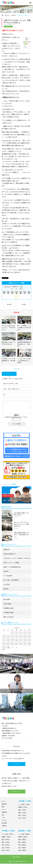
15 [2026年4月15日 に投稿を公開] (12, 640)
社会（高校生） (23, 848)
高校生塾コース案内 (25, 831)
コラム (4, 818)
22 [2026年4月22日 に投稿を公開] (12, 644)
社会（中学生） (6, 848)
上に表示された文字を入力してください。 (16, 417)
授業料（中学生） (7, 837)
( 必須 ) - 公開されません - (12, 389)
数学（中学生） (6, 842)
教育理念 (4, 804)
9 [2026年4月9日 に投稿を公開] (17, 636)
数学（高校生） (23, 842)
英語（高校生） (23, 850)
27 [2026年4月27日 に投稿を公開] (4, 647)
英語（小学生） (23, 815)
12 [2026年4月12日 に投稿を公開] (29, 636)
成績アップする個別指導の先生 (12, 567)
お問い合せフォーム (17, 791)
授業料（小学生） (23, 807)
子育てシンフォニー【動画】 (12, 563)
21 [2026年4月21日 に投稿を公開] (8, 644)
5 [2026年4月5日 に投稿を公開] (29, 633)
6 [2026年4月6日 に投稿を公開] (4, 636)
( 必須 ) (11, 383)
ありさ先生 (7, 584)
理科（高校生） (23, 845)
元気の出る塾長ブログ (10, 554)
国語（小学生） (23, 810)
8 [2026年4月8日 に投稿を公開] (12, 636)
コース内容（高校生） (24, 834)
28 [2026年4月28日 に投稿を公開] (8, 647)
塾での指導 (7, 599)
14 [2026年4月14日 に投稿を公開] (8, 640)
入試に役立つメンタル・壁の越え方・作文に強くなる (17, 559)
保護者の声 (7, 550)
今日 (21, 289)
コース (4, 809)
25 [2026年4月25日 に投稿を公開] (25, 644)
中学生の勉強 (7, 604)
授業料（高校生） (23, 837)
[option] (16, 495)
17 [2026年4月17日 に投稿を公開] (21, 640)
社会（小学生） (23, 818)
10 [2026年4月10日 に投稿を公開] (21, 636)
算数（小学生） (23, 813)
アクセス (4, 820)
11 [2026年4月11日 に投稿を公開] (25, 636)
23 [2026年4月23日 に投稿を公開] (16, 644)
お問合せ (4, 826)
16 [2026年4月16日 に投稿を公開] (16, 640)
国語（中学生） (6, 840)
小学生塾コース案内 (25, 801)
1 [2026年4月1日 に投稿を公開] (12, 633)
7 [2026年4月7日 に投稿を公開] (8, 636)
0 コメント (9, 374)
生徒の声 (8, 27)
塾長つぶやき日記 (8, 617)
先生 (3, 815)
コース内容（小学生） (24, 805)
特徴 (3, 807)
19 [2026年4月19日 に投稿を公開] (29, 640)
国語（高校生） (23, 840)
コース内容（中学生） (8, 834)
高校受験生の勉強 (8, 608)
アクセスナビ (17, 764)
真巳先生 (6, 589)
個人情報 (4, 823)
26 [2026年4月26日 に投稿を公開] (29, 644)
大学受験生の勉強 (8, 613)
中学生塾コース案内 (8, 831)
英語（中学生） (6, 850)
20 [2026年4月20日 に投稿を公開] (4, 644)
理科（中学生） (6, 845)
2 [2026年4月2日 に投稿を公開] (17, 633)
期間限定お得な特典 (8, 496)
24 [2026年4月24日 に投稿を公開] (21, 644)
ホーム (4, 801)
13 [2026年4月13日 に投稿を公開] (4, 640)
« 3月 (3, 650)
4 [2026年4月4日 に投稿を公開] (25, 633)
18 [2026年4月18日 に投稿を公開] (25, 640)
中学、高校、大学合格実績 (11, 580)
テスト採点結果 (8, 576)
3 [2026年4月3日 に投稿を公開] (21, 633)
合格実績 (4, 812)
